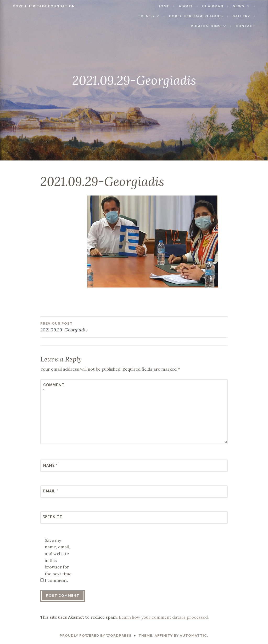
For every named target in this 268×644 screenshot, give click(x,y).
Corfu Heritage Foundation (38, 6)
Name (50, 465)
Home (169, 6)
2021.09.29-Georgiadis (87, 327)
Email (51, 491)
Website (53, 517)
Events (152, 16)
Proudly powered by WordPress (96, 636)
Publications (212, 26)
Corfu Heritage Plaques (202, 16)
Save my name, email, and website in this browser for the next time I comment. (58, 560)
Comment (54, 388)
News (244, 6)
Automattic (193, 636)
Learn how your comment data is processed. (164, 617)
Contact (251, 26)
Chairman (219, 6)
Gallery (247, 16)
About (192, 6)
